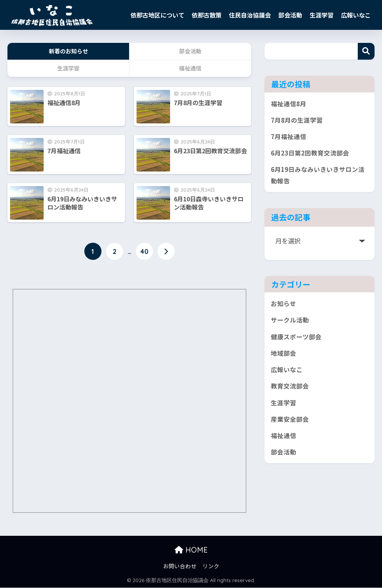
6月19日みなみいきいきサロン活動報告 (318, 178)
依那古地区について (157, 15)
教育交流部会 (290, 392)
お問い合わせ (180, 566)
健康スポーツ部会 (296, 341)
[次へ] (166, 252)
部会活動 (290, 15)
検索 (366, 51)
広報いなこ (356, 15)
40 (144, 252)
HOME (191, 550)
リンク (211, 566)
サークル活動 (290, 324)
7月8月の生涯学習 (297, 121)
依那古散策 (207, 15)
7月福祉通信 (289, 138)
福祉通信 (284, 443)
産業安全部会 (290, 426)
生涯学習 (322, 15)
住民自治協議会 (250, 15)
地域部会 (284, 358)
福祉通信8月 (289, 104)
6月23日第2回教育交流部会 (310, 155)
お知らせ (284, 307)
